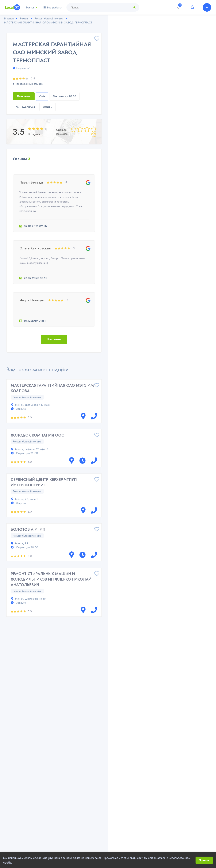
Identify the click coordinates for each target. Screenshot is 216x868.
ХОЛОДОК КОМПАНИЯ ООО (38, 435)
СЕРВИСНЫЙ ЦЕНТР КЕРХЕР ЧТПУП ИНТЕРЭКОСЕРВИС (44, 482)
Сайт (42, 97)
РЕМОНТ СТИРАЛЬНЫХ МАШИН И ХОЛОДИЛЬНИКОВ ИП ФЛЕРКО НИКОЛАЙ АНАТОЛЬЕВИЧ (51, 579)
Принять (204, 860)
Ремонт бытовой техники (27, 397)
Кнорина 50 (22, 68)
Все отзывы (54, 339)
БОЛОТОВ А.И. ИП (28, 529)
